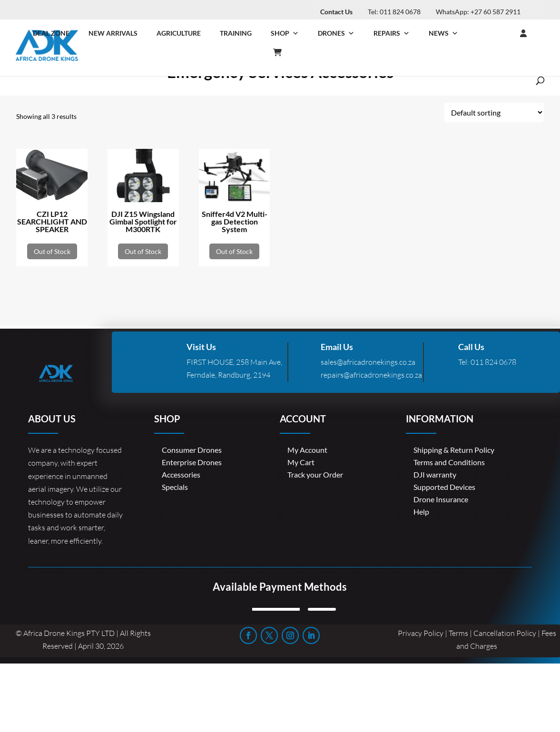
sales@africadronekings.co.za (368, 362)
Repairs (392, 33)
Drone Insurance (441, 499)
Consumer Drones (192, 450)
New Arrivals (113, 33)
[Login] (504, 33)
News (443, 33)
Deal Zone (51, 33)
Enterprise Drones (192, 462)
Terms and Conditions (449, 462)
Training (236, 33)
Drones (336, 33)
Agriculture (179, 33)
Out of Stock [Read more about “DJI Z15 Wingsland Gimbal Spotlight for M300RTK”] (143, 251)
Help (421, 512)
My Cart (301, 462)
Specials (175, 487)
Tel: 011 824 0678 (394, 12)
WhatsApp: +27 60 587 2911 (478, 12)
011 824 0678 (493, 362)
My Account (307, 450)
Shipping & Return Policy (454, 450)
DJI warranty (435, 474)
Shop (285, 33)
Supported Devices (444, 487)
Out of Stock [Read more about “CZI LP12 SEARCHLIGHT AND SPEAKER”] (52, 251)
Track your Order (315, 474)
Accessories (181, 474)
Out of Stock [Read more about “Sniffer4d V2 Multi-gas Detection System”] (234, 251)
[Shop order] (494, 112)
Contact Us (336, 12)
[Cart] (282, 52)
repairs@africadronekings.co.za (371, 375)
